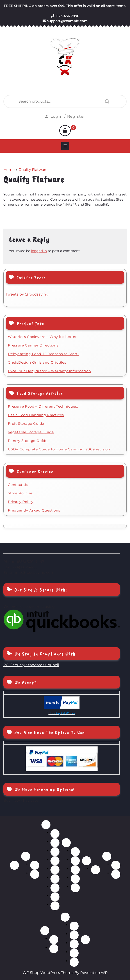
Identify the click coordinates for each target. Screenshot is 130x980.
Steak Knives (75, 879)
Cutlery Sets (75, 852)
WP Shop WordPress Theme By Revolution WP (65, 973)
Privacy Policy (21, 502)
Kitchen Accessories (65, 917)
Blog (85, 940)
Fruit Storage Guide (26, 423)
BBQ (26, 856)
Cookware (46, 825)
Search (106, 101)
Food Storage (45, 931)
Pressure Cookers (55, 870)
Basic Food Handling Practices (36, 415)
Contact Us (18, 485)
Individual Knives (75, 861)
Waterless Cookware (55, 906)
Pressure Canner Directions (33, 345)
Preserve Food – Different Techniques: (43, 406)
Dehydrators (87, 861)
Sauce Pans (55, 888)
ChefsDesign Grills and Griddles (37, 362)
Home (14, 865)
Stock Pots (55, 897)
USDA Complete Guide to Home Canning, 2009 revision (59, 449)
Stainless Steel (116, 874)
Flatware (107, 856)
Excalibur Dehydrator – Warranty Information (49, 371)
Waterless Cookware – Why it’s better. (43, 337)
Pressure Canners (54, 949)
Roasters (55, 879)
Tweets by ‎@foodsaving (27, 294)
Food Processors (74, 944)
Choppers (74, 926)
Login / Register (65, 116)
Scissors (75, 870)
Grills (55, 861)
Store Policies (20, 493)
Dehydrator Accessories (96, 870)
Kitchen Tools (74, 962)
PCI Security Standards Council (31, 665)
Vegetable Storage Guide (31, 432)
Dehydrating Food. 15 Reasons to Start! (43, 354)
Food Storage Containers (74, 953)
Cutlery (66, 843)
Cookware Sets (55, 843)
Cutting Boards (74, 935)
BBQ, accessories (35, 865)
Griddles (55, 852)
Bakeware (55, 834)
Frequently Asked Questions (34, 510)
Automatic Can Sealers (54, 940)
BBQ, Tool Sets (35, 874)
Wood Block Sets (75, 888)
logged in (39, 251)
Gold (116, 865)
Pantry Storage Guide (28, 441)
